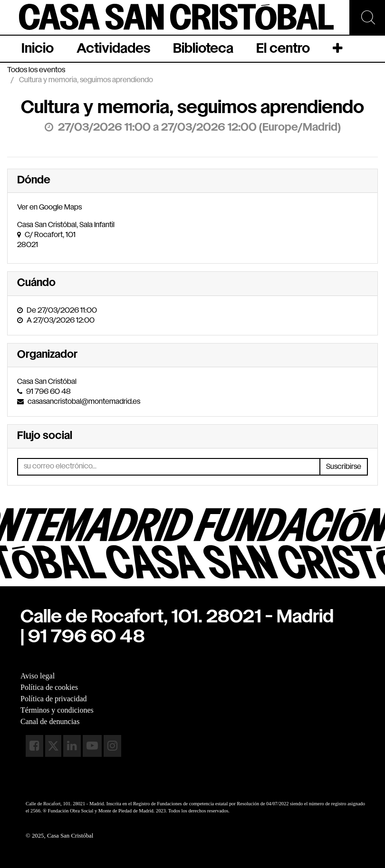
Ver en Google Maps (49, 207)
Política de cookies (49, 687)
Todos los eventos (36, 70)
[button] (339, 49)
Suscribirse (344, 467)
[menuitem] (38, 49)
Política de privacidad (54, 699)
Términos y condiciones (57, 710)
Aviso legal (38, 676)
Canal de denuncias (50, 721)
